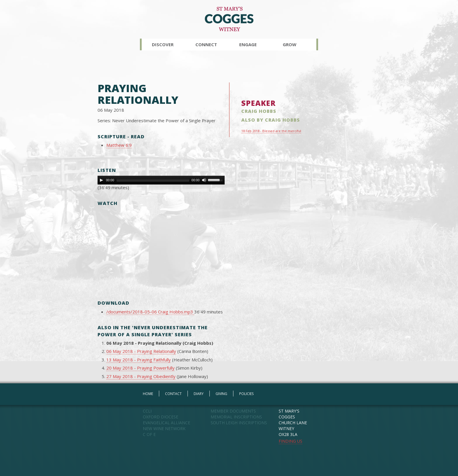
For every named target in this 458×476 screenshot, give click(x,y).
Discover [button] (163, 44)
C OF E (149, 434)
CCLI (147, 411)
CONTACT (173, 394)
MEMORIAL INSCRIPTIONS (236, 417)
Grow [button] (290, 44)
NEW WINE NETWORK (164, 428)
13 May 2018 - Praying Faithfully (139, 360)
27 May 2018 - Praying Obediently (141, 376)
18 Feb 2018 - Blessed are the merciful (271, 131)
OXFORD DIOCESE (161, 417)
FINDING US (290, 441)
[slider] (153, 180)
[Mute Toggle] (204, 180)
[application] (161, 180)
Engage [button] (248, 44)
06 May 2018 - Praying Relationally (141, 351)
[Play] (101, 180)
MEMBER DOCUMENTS (233, 411)
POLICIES (246, 394)
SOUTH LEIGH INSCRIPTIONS (239, 423)
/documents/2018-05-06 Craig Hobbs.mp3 (150, 312)
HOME (148, 394)
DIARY (199, 394)
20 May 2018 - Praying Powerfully (140, 368)
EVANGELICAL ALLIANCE (166, 423)
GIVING (221, 394)
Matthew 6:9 (119, 145)
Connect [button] (206, 44)
